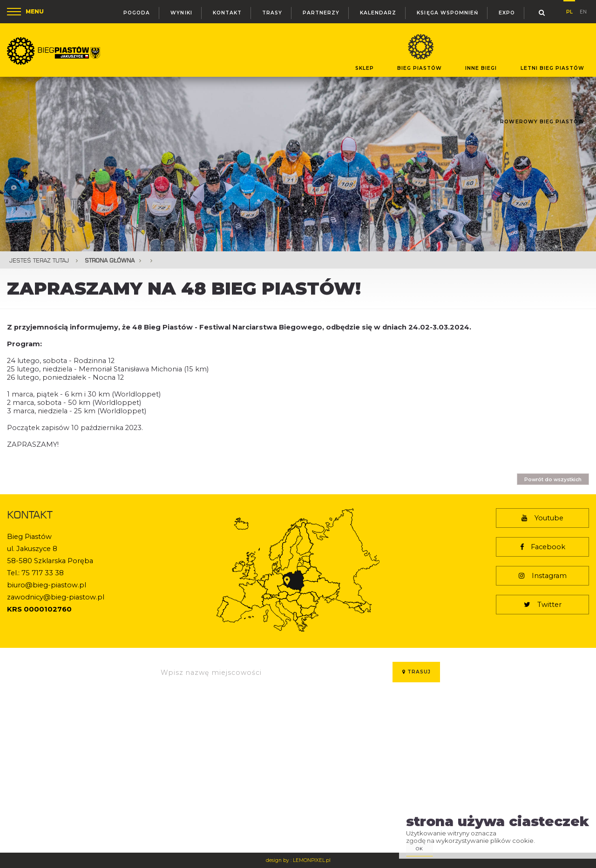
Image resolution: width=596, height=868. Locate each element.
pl (569, 10)
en (583, 11)
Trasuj (417, 672)
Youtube (542, 518)
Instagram (543, 576)
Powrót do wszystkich (553, 480)
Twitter (543, 605)
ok (420, 849)
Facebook (543, 547)
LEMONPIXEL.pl (312, 860)
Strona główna (110, 260)
